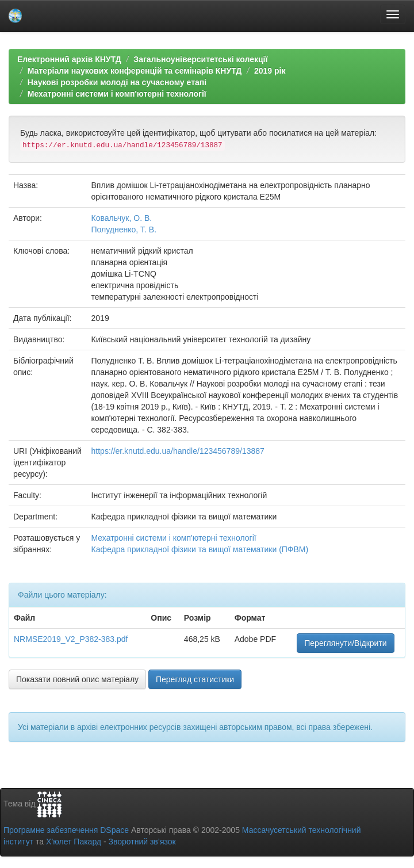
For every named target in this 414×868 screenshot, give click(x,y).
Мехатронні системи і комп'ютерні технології (117, 94)
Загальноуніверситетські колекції (200, 59)
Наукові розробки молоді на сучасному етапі (117, 82)
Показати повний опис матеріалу (77, 679)
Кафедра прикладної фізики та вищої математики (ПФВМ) (200, 549)
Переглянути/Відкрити (345, 643)
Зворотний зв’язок (142, 842)
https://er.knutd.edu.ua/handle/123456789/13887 (178, 451)
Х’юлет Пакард (74, 842)
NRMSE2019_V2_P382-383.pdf (71, 639)
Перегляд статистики (195, 679)
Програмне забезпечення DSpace (66, 830)
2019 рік (270, 71)
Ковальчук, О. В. (122, 218)
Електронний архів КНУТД (69, 59)
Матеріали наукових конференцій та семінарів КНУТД (135, 71)
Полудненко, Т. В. (124, 230)
